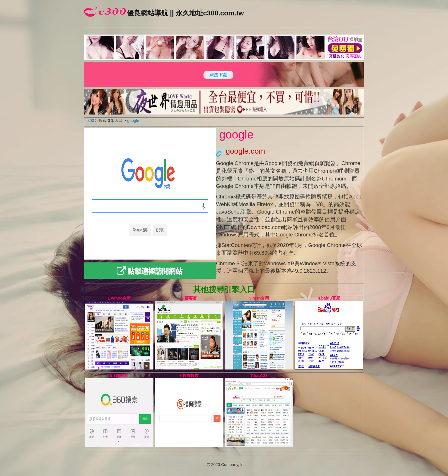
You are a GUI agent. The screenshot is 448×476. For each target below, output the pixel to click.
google (133, 120)
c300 (90, 120)
